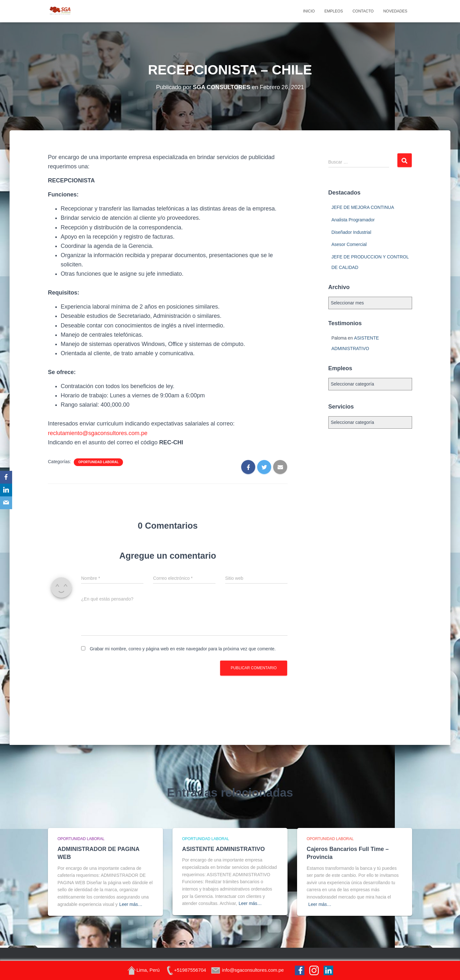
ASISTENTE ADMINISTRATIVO (223, 849)
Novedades (395, 11)
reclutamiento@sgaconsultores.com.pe (98, 433)
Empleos (333, 11)
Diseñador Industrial (352, 232)
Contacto (363, 11)
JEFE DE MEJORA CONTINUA (363, 207)
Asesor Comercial (349, 244)
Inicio (309, 11)
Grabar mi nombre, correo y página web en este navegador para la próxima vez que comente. (183, 649)
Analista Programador (353, 220)
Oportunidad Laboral (98, 462)
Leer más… (131, 904)
